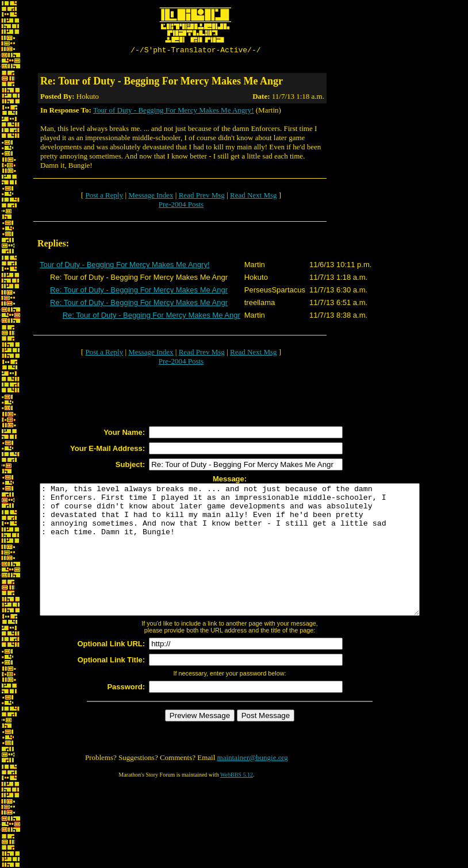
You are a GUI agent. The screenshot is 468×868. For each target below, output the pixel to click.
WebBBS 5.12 (237, 802)
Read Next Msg (254, 197)
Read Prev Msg (202, 197)
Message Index (151, 197)
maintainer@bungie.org (253, 785)
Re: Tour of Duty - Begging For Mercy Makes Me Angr (139, 292)
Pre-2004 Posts (181, 206)
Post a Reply (104, 197)
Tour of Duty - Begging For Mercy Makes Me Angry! (174, 112)
